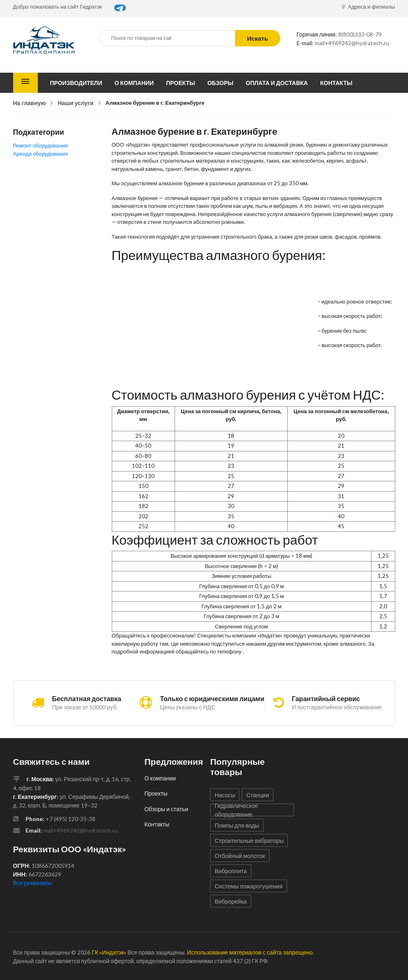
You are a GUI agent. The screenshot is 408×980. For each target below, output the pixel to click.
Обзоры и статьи (166, 809)
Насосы (225, 795)
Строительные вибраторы (249, 841)
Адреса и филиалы (369, 7)
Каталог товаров (25, 83)
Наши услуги (75, 103)
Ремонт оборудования (40, 145)
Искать (258, 38)
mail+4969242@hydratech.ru (352, 43)
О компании (134, 83)
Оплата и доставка (277, 83)
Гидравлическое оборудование (236, 810)
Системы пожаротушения (248, 886)
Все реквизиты (33, 883)
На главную (30, 103)
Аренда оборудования (40, 154)
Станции (258, 795)
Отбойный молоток (240, 856)
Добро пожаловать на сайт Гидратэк (58, 7)
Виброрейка (231, 901)
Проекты (181, 83)
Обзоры (220, 83)
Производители (76, 83)
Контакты (336, 83)
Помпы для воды (237, 825)
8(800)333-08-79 (360, 34)
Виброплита (231, 871)
